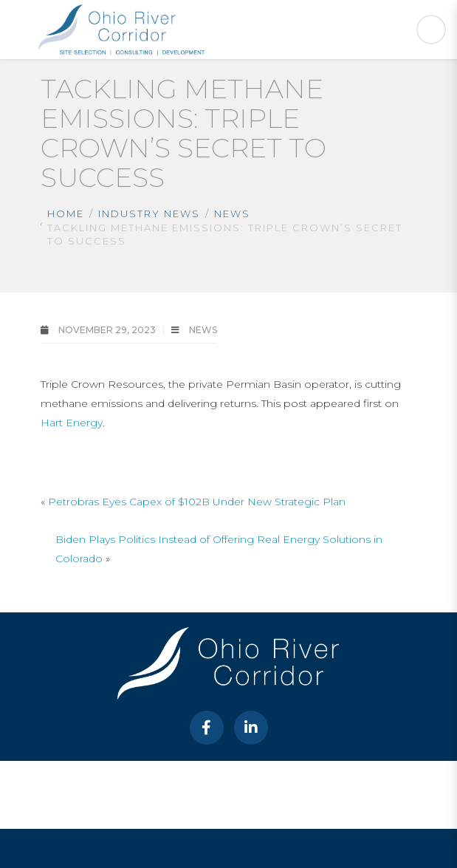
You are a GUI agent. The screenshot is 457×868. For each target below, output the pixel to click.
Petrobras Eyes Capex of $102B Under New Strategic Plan (197, 502)
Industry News (149, 213)
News (232, 213)
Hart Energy (72, 423)
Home (66, 213)
